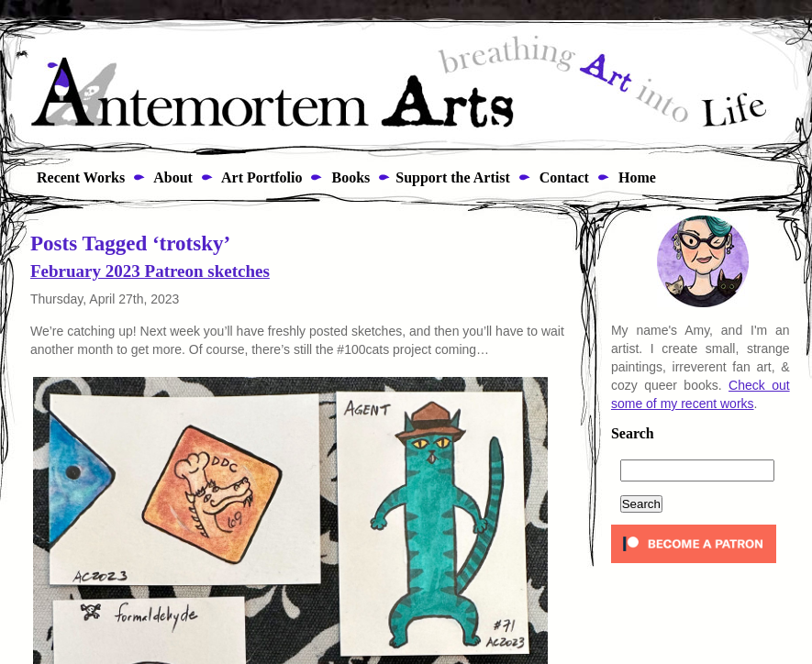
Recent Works (75, 177)
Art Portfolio (261, 177)
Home (635, 177)
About (172, 177)
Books (349, 177)
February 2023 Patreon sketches (150, 271)
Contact (562, 177)
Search (633, 434)
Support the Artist (452, 177)
